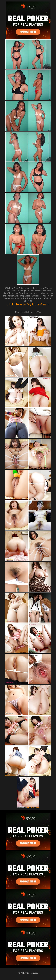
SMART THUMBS (33, 808)
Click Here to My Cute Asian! (28, 304)
